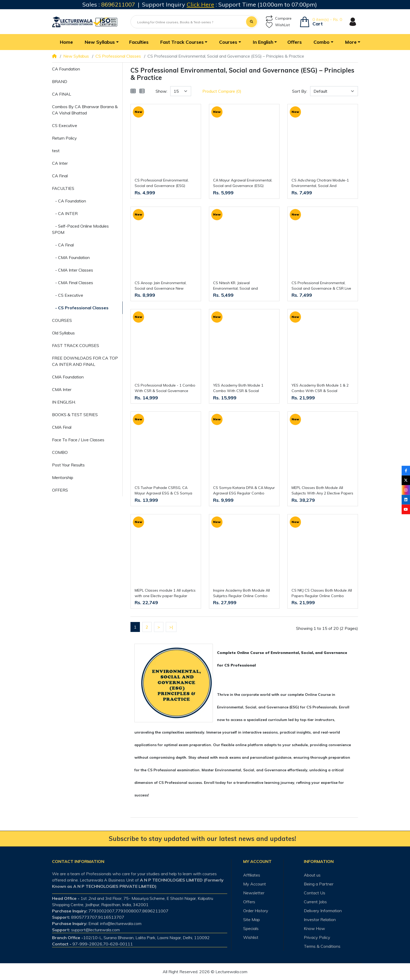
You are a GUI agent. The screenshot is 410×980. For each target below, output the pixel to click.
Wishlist (251, 937)
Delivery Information (323, 911)
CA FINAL (62, 94)
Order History (256, 911)
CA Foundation (66, 69)
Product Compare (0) (222, 91)
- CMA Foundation (71, 257)
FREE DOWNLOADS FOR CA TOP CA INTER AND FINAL (85, 361)
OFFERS (60, 490)
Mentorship (63, 477)
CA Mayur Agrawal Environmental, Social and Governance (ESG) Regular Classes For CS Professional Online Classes (243, 183)
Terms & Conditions (322, 946)
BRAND (60, 81)
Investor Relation (320, 920)
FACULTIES (63, 188)
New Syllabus (76, 56)
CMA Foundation (68, 377)
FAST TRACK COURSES (76, 345)
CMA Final (62, 427)
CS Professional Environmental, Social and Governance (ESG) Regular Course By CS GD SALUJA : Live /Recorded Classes (165, 183)
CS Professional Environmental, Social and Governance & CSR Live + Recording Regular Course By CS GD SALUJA (321, 286)
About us (312, 875)
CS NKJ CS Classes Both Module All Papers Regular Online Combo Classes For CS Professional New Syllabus (322, 593)
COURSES (62, 320)
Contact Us (315, 893)
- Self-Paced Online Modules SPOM (80, 229)
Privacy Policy (317, 937)
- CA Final (63, 245)
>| (171, 627)
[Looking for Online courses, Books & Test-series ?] (189, 22)
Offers (249, 902)
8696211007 (118, 4)
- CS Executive (68, 295)
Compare (279, 18)
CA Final (60, 176)
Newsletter (254, 893)
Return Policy (64, 138)
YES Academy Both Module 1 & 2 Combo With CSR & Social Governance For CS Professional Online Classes (320, 388)
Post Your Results (68, 465)
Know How (314, 928)
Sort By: (300, 91)
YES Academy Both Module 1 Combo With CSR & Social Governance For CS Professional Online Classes (241, 388)
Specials (251, 928)
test (56, 151)
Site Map (252, 920)
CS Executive (65, 125)
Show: (161, 91)
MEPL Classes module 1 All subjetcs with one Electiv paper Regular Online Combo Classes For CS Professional (165, 593)
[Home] (54, 56)
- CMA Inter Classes (73, 270)
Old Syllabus (63, 333)
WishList (278, 25)
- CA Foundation (69, 201)
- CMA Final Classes (73, 283)
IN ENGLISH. (64, 402)
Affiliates (252, 875)
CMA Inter (62, 389)
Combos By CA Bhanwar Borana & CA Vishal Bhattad (85, 110)
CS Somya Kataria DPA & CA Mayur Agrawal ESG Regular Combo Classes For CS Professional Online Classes (244, 491)
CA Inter (60, 163)
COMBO (60, 452)
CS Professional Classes (118, 56)
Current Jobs (315, 902)
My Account (255, 884)
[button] (101, 42)
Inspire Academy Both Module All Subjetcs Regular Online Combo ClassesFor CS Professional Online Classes (243, 593)
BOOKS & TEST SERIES (75, 415)
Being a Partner (319, 884)
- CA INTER (65, 213)
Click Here (200, 4)
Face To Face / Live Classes (78, 440)
